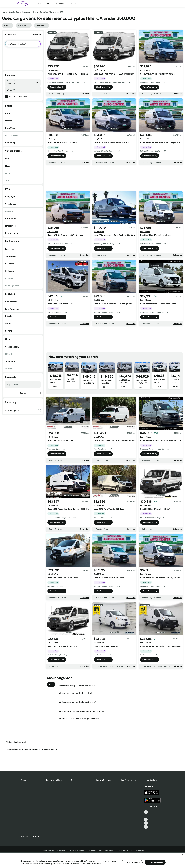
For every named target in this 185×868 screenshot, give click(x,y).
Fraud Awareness (126, 850)
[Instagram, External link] (146, 823)
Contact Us (62, 850)
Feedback (140, 850)
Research (60, 4)
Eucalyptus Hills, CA (30, 12)
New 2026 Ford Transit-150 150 (72, 382)
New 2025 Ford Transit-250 (106, 382)
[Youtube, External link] (146, 820)
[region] (92, 860)
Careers (93, 850)
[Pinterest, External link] (146, 827)
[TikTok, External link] (146, 812)
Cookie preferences (132, 862)
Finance (73, 4)
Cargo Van (44, 12)
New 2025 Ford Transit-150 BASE (176, 382)
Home (4, 12)
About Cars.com (47, 850)
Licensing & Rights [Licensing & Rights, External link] (107, 850)
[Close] (182, 855)
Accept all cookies (155, 862)
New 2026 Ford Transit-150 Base (56, 382)
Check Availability (57, 88)
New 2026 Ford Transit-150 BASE (124, 383)
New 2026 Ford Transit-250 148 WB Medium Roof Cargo (88, 384)
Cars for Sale (14, 12)
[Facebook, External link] (146, 816)
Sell (48, 4)
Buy (39, 4)
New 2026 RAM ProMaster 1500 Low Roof (142, 383)
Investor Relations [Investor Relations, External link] (78, 850)
